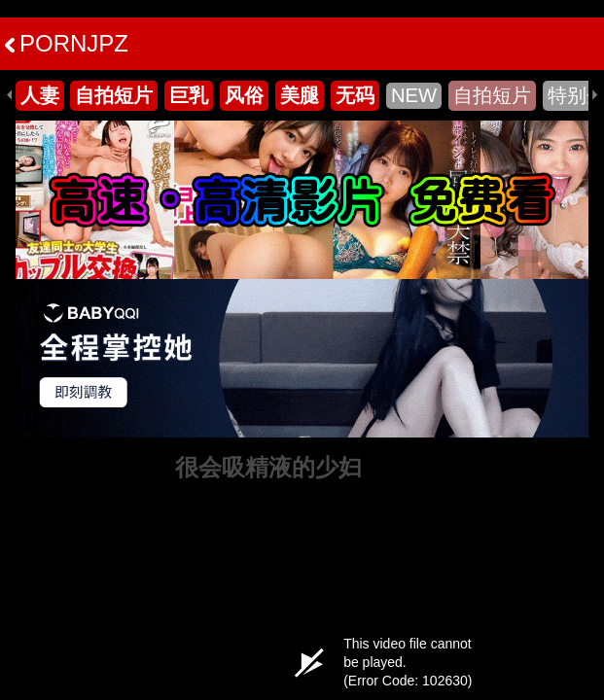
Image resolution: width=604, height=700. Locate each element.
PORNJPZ (67, 43)
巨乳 (189, 95)
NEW (414, 95)
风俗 (244, 95)
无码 (355, 95)
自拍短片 (114, 95)
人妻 (40, 95)
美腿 (300, 95)
